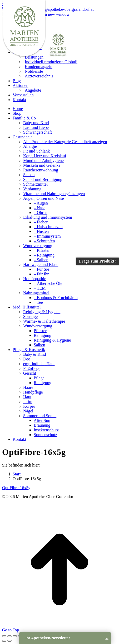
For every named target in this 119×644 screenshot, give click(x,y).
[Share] (9, 636)
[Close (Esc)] (4, 636)
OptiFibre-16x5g (16, 488)
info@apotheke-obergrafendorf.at (63, 9)
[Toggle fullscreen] (15, 636)
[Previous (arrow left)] (4, 641)
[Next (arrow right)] (9, 641)
